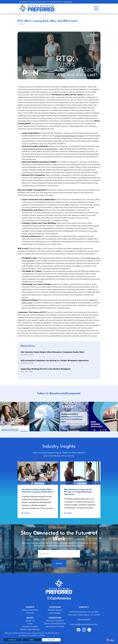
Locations (55, 607)
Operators (55, 618)
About (30, 618)
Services (30, 613)
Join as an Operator (55, 621)
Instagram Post (15, 417)
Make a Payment (30, 610)
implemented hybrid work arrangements (40, 149)
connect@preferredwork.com (84, 624)
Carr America (59, 598)
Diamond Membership (55, 624)
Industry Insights (30, 627)
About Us (30, 621)
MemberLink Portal (55, 627)
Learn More (68, 2)
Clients (30, 607)
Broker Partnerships (30, 629)
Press (30, 624)
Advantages (55, 613)
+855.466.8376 (84, 620)
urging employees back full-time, (69, 136)
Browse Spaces (55, 610)
